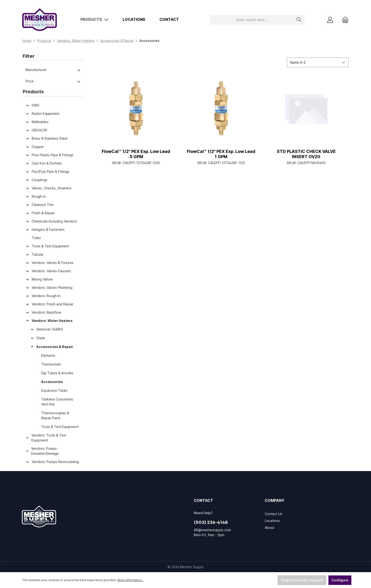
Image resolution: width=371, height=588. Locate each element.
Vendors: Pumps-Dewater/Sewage (42, 451)
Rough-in (36, 196)
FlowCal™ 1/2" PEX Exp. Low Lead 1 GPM (221, 154)
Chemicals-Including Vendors (51, 221)
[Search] (299, 20)
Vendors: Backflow (43, 312)
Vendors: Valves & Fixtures (49, 263)
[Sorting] (318, 62)
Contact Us (274, 514)
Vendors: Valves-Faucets (48, 271)
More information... (130, 580)
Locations (272, 521)
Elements (48, 355)
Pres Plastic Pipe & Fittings (49, 155)
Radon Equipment (42, 114)
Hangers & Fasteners (45, 229)
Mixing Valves (39, 279)
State (38, 338)
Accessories (52, 382)
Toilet (36, 238)
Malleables (37, 122)
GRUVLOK (36, 130)
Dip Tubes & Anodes (57, 373)
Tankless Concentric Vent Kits (57, 402)
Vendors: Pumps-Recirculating (52, 462)
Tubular (35, 254)
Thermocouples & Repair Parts (55, 415)
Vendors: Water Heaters (49, 321)
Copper (35, 147)
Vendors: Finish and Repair (49, 304)
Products (33, 92)
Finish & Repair (40, 213)
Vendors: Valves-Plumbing (49, 287)
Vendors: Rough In (43, 296)
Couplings (36, 180)
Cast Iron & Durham (44, 163)
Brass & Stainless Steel (46, 138)
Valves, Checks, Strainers (49, 188)
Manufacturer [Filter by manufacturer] (53, 70)
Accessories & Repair (52, 347)
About (269, 528)
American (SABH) (47, 329)
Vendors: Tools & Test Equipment (46, 438)
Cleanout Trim (40, 205)
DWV (32, 105)
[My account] (330, 20)
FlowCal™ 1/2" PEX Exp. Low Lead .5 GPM (136, 154)
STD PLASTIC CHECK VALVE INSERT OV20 (306, 154)
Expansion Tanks (54, 390)
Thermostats (51, 364)
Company (275, 500)
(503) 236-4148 (211, 522)
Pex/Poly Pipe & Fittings (47, 171)
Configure (340, 580)
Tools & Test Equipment (47, 246)
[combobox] (252, 20)
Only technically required (302, 580)
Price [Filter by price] (53, 81)
